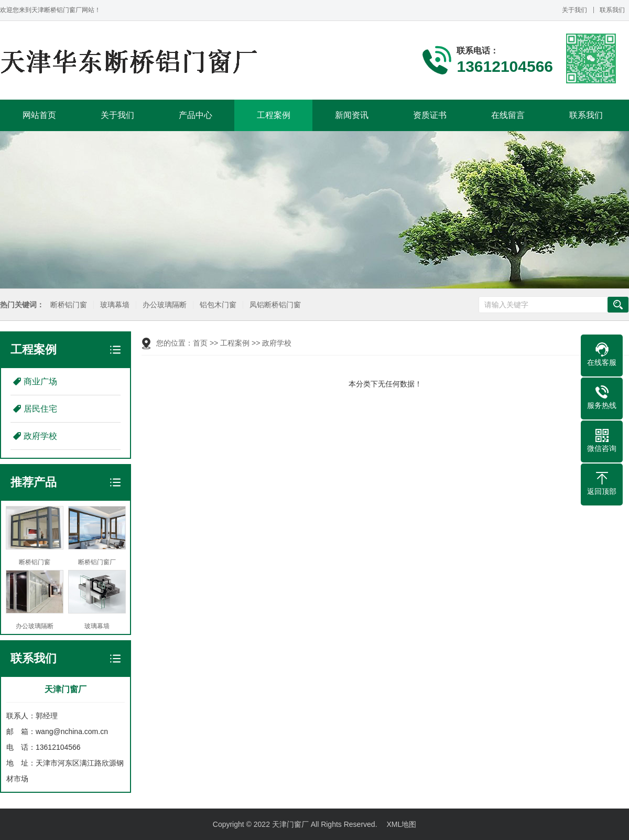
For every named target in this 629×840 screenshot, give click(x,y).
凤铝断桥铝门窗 (275, 305)
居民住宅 (40, 409)
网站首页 (39, 115)
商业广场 (40, 381)
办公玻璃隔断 (164, 305)
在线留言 (508, 115)
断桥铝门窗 (68, 305)
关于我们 (574, 10)
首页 (200, 343)
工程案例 (274, 115)
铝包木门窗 (218, 305)
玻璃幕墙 (114, 305)
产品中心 (196, 115)
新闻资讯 (352, 115)
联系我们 (612, 10)
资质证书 (430, 115)
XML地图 (401, 824)
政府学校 (40, 436)
